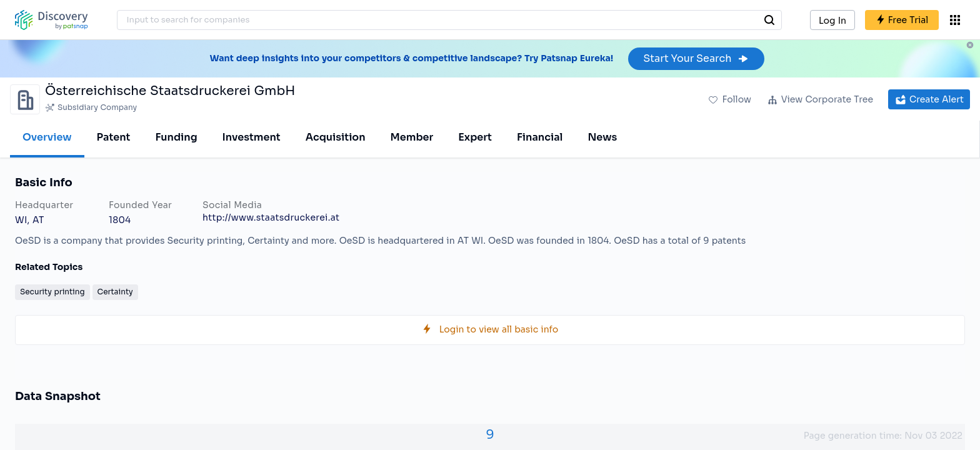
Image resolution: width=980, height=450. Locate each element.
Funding (176, 137)
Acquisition (336, 137)
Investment (252, 137)
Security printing (52, 292)
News (602, 137)
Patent (114, 137)
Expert (475, 137)
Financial (540, 137)
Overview (47, 137)
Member (412, 137)
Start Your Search (696, 58)
